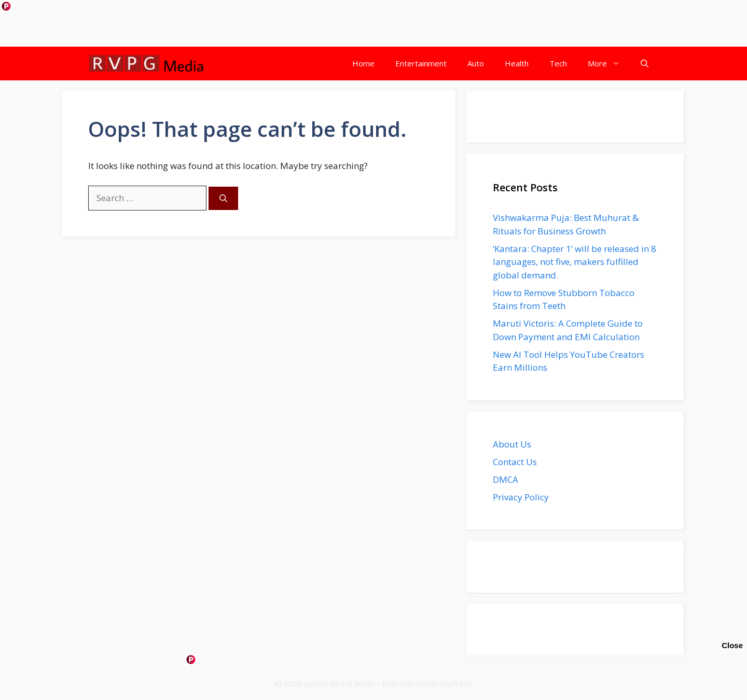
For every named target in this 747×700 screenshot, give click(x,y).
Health (517, 63)
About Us (512, 444)
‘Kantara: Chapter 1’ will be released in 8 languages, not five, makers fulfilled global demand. (575, 262)
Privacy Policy (521, 497)
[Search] (223, 198)
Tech (558, 63)
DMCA (506, 479)
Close (732, 645)
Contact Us (515, 462)
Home (363, 63)
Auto (476, 63)
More (609, 64)
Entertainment (421, 63)
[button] (645, 64)
